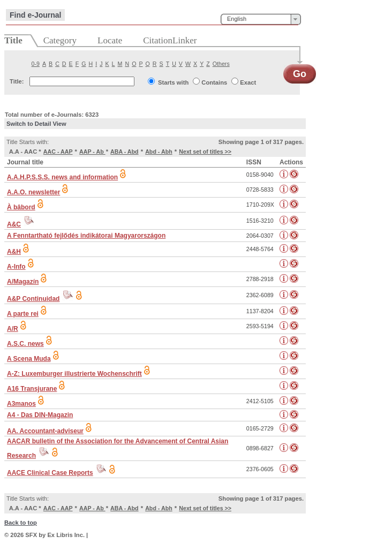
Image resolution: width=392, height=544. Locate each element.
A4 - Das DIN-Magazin (40, 415)
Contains (214, 82)
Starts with (173, 82)
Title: (17, 81)
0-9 (36, 64)
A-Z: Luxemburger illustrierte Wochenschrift (74, 374)
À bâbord (21, 207)
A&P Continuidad (33, 299)
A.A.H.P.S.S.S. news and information (62, 177)
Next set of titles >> (205, 152)
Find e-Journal (35, 15)
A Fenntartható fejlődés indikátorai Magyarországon (86, 236)
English (237, 19)
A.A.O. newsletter (33, 192)
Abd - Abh (159, 152)
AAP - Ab (92, 152)
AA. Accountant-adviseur (45, 431)
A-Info (16, 267)
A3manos (21, 404)
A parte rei (23, 314)
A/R (13, 329)
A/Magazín (23, 282)
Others (221, 64)
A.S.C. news (25, 344)
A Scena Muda (29, 359)
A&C (14, 224)
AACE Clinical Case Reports (50, 473)
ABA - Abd (124, 152)
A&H (14, 252)
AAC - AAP (58, 152)
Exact (248, 82)
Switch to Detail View (36, 124)
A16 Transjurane (32, 389)
